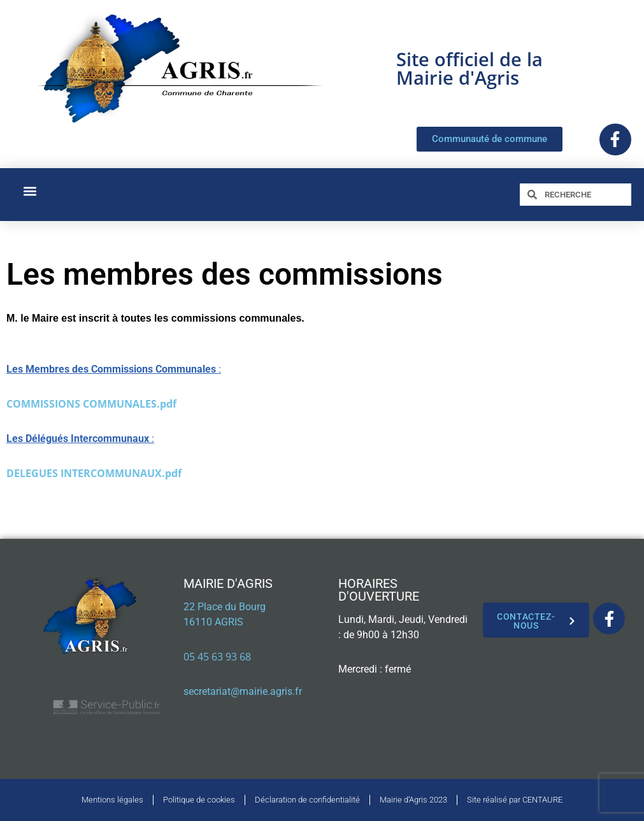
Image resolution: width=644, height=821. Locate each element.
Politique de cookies (199, 800)
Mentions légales (112, 800)
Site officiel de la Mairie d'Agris (469, 68)
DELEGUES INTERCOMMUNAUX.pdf (94, 473)
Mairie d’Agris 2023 (413, 800)
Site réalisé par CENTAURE (515, 800)
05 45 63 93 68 (217, 657)
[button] (30, 191)
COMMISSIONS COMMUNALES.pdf (91, 404)
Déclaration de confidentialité (307, 800)
